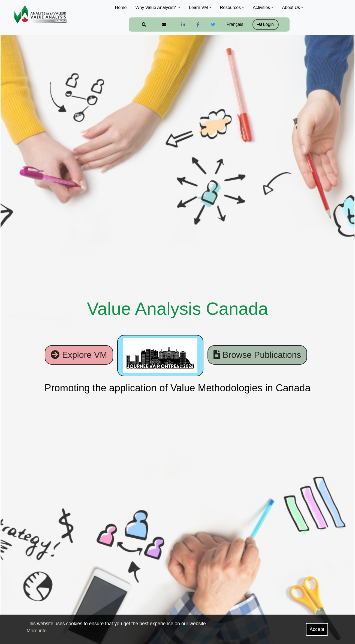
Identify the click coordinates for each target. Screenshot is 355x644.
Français (235, 24)
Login (266, 24)
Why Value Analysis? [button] (156, 7)
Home (121, 7)
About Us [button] (291, 7)
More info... (39, 631)
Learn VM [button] (198, 7)
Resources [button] (230, 7)
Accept (317, 629)
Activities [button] (261, 7)
